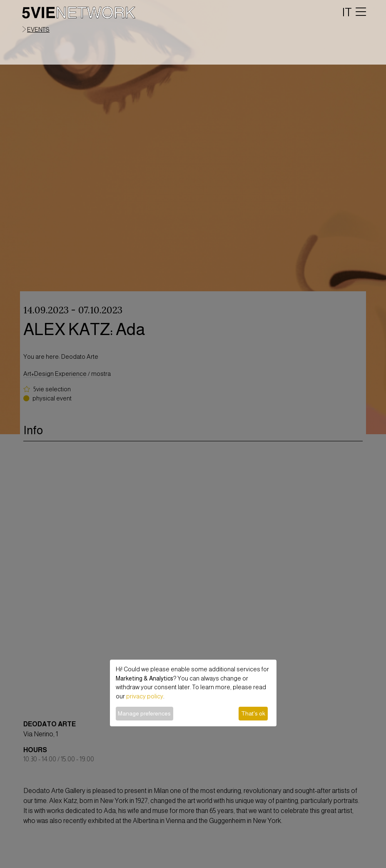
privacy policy (145, 696)
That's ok (253, 713)
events (38, 30)
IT (347, 12)
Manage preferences (144, 713)
